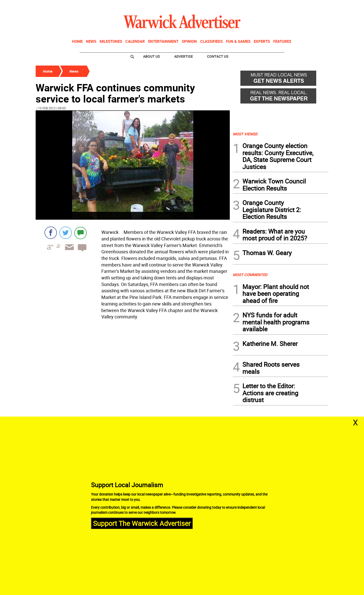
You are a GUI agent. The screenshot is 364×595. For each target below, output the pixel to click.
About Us (152, 56)
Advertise (184, 56)
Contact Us (218, 56)
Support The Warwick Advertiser (142, 523)
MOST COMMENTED (250, 275)
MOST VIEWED (245, 134)
